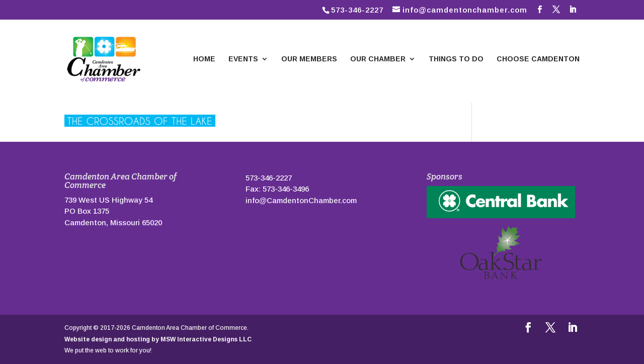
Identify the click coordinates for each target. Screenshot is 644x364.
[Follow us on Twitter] (556, 10)
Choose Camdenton (538, 59)
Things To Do (456, 59)
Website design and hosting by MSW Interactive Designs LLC (158, 339)
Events (243, 59)
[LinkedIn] (573, 10)
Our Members (309, 59)
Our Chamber (378, 59)
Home (204, 59)
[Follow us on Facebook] (540, 10)
